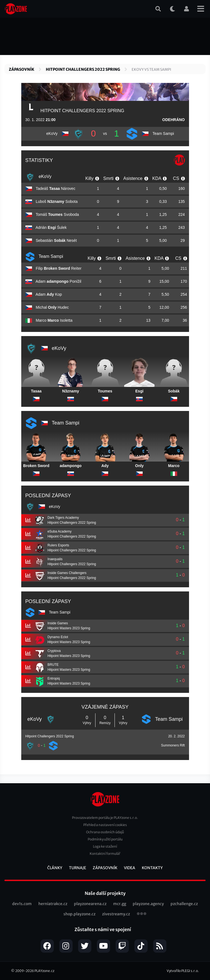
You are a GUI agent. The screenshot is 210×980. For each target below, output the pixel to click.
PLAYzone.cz (44, 971)
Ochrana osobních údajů (105, 832)
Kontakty (152, 868)
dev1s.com (22, 904)
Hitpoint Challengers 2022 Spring (83, 69)
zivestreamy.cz (116, 914)
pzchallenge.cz (184, 904)
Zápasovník (22, 69)
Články (55, 868)
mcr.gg (120, 904)
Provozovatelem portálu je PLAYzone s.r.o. (105, 818)
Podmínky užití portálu (105, 839)
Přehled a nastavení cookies (105, 825)
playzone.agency (148, 904)
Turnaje (78, 868)
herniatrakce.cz (53, 904)
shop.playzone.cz (79, 914)
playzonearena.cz (90, 904)
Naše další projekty (105, 893)
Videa (130, 868)
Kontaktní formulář (105, 854)
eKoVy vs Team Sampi (151, 70)
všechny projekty (142, 914)
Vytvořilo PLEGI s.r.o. (183, 971)
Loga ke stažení (105, 846)
